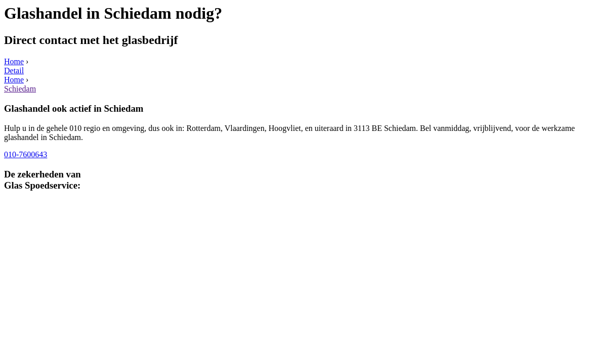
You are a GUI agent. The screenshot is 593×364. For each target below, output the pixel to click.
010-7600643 (26, 154)
